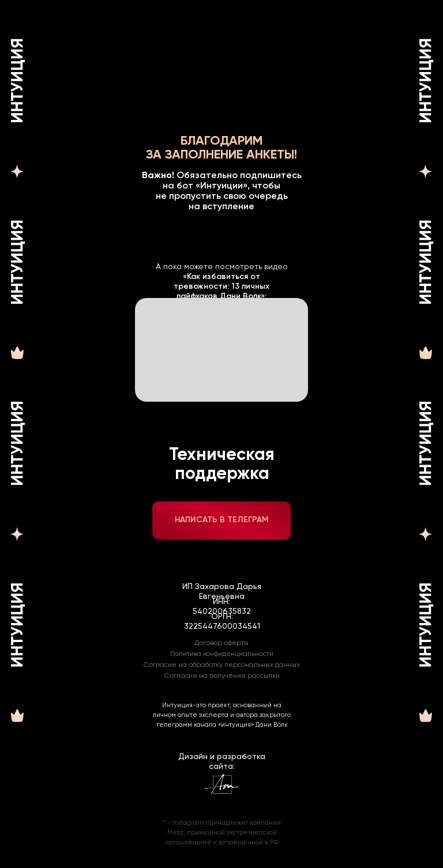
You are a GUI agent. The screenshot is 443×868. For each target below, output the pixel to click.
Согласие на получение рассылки (222, 676)
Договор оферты (221, 643)
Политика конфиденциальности (222, 654)
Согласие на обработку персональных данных (222, 665)
